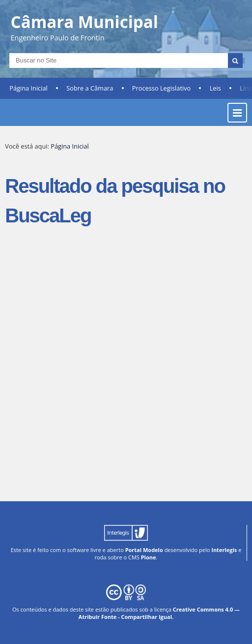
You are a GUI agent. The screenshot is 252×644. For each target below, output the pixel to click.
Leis (215, 88)
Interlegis (224, 550)
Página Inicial (28, 88)
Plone (149, 557)
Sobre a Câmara (90, 88)
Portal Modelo (144, 550)
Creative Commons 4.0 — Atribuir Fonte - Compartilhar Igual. (159, 613)
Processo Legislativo (162, 88)
